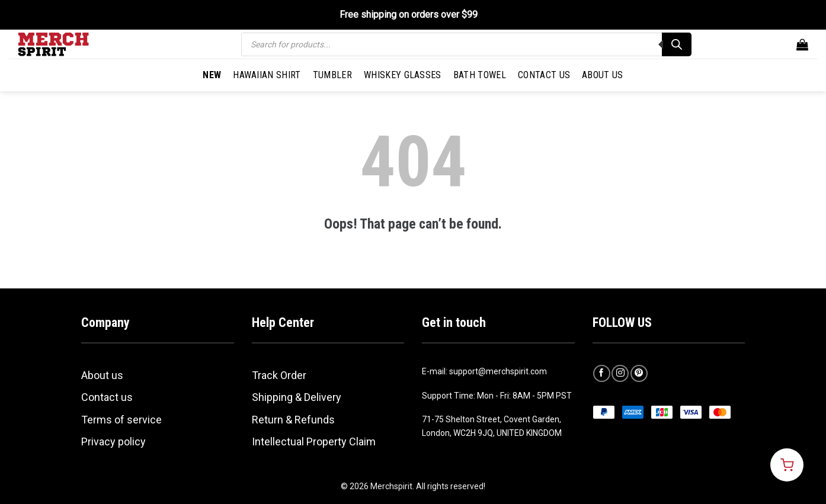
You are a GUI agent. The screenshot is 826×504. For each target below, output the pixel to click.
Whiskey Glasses (403, 75)
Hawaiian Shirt (267, 75)
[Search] (677, 44)
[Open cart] (787, 465)
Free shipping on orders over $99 (409, 15)
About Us (603, 75)
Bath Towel (480, 75)
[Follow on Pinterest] (639, 373)
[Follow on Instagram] (620, 373)
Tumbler (332, 75)
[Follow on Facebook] (602, 373)
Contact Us (544, 75)
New (212, 75)
